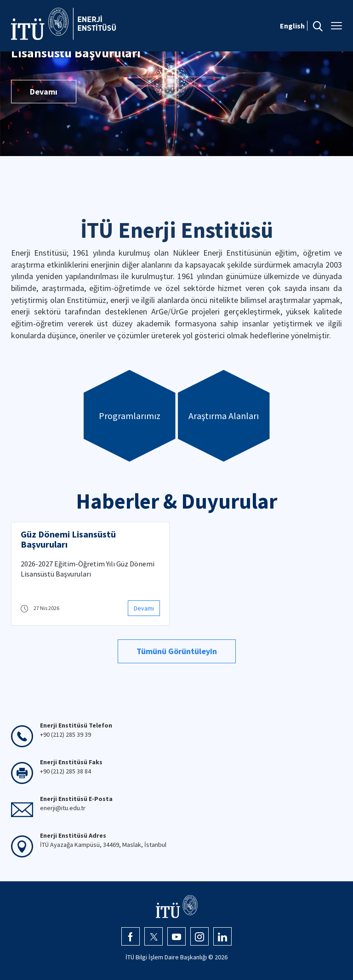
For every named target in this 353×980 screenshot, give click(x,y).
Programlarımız (130, 416)
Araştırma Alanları (224, 416)
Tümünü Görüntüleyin (177, 651)
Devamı (44, 92)
